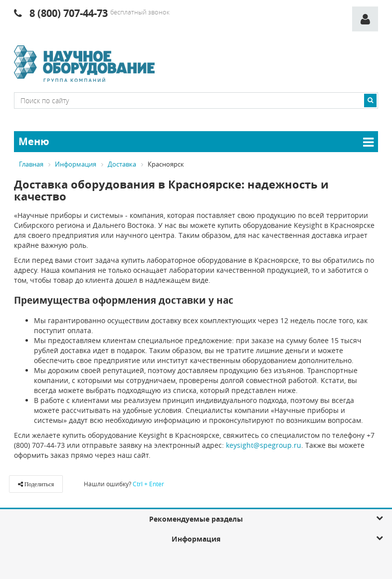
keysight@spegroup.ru (264, 445)
